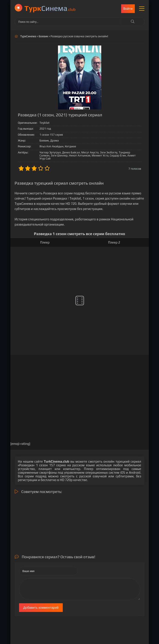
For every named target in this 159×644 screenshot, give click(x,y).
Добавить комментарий (41, 607)
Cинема (50, 8)
